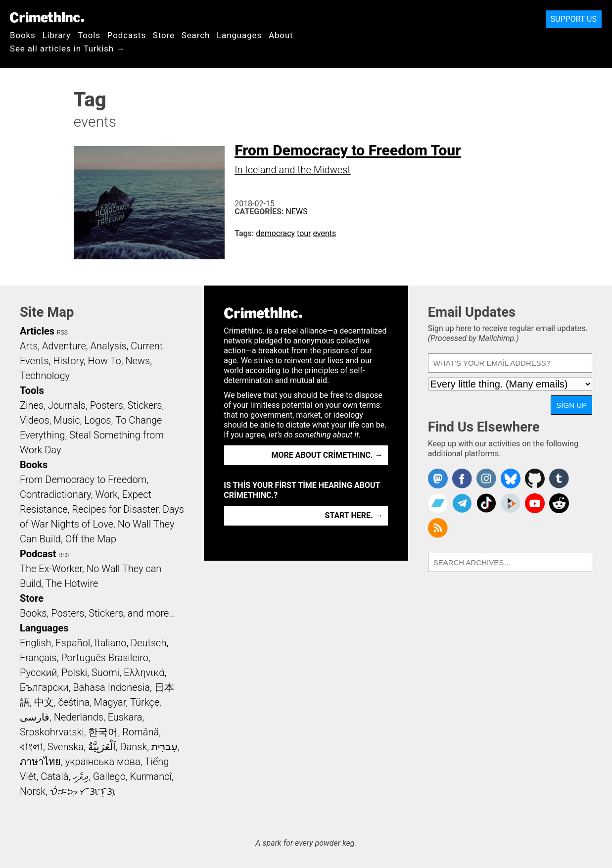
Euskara (125, 717)
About (281, 35)
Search (196, 35)
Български (44, 687)
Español (73, 643)
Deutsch (148, 643)
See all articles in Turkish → (68, 48)
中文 (44, 702)
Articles (37, 331)
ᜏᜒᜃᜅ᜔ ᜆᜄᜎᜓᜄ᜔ (83, 791)
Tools (89, 35)
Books (23, 35)
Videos (35, 420)
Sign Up (571, 405)
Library (57, 35)
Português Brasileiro (104, 658)
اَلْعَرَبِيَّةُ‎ (102, 747)
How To (105, 361)
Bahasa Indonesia (111, 687)
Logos (97, 420)
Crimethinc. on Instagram (486, 479)
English (36, 643)
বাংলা (31, 747)
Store (164, 35)
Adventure (64, 346)
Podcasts (127, 35)
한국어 (103, 732)
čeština (73, 702)
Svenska (66, 747)
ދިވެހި (81, 776)
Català (54, 776)
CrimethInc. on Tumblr (559, 479)
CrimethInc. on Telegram (462, 503)
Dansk (133, 747)
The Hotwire (72, 583)
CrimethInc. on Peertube (511, 503)
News (297, 212)
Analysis (108, 346)
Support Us (574, 19)
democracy (275, 233)
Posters (107, 405)
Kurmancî (151, 776)
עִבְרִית (165, 747)
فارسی (35, 717)
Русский (38, 673)
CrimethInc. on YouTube (535, 503)
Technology (45, 376)
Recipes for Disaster (115, 509)
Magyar (110, 702)
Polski (74, 673)
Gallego (109, 776)
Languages (239, 35)
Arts (29, 346)
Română (141, 732)
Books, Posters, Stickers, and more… (97, 613)
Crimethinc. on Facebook (462, 479)
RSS (62, 333)
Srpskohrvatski (52, 732)
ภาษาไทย (40, 762)
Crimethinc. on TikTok (486, 503)
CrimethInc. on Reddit (559, 503)
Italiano (110, 643)
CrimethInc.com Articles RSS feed (438, 528)
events (324, 233)
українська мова (103, 762)
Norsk (33, 791)
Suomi (105, 673)
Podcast (38, 554)
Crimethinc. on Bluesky (511, 479)
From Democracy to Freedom (83, 480)
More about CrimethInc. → (327, 455)
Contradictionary (55, 494)
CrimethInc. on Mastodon (438, 479)
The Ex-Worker (51, 569)
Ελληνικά (144, 673)
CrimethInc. (47, 17)
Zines (32, 405)
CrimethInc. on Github (535, 479)
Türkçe (145, 702)
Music (67, 420)
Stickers (145, 405)
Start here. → (354, 515)
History (68, 361)
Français (38, 658)
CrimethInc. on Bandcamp (438, 503)
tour (304, 233)
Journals (67, 405)
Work (107, 494)
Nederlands (79, 717)
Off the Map (91, 539)
